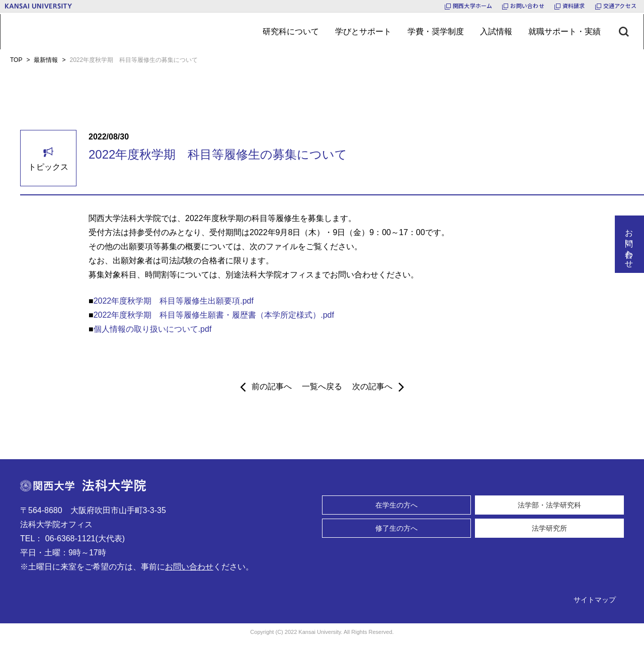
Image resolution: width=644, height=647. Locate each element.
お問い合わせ (527, 6)
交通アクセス (620, 6)
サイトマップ (595, 600)
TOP (16, 60)
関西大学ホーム (473, 6)
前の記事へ (266, 387)
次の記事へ (378, 387)
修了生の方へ (396, 528)
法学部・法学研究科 (549, 505)
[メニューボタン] (291, 32)
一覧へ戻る (322, 386)
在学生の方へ (396, 505)
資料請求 (574, 6)
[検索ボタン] (631, 32)
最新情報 (46, 60)
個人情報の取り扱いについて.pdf (153, 329)
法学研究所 (549, 528)
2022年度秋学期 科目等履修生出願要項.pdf (174, 301)
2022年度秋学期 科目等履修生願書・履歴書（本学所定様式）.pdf (214, 315)
